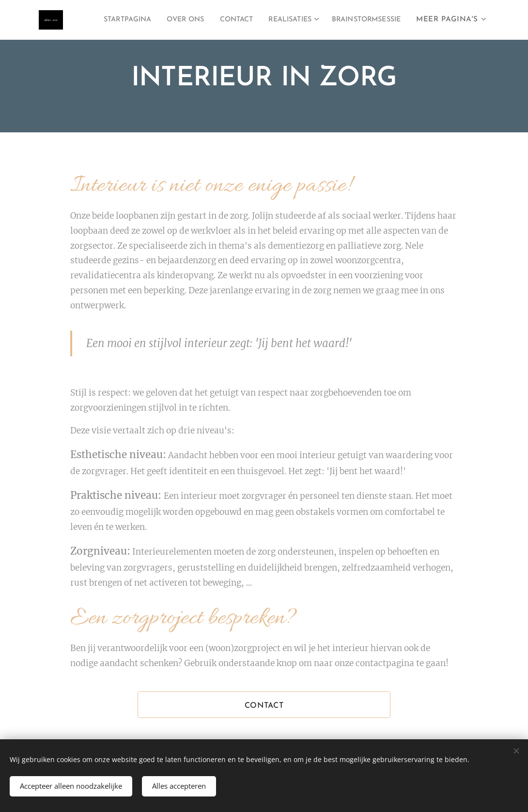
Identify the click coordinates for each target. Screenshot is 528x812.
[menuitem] (193, 20)
